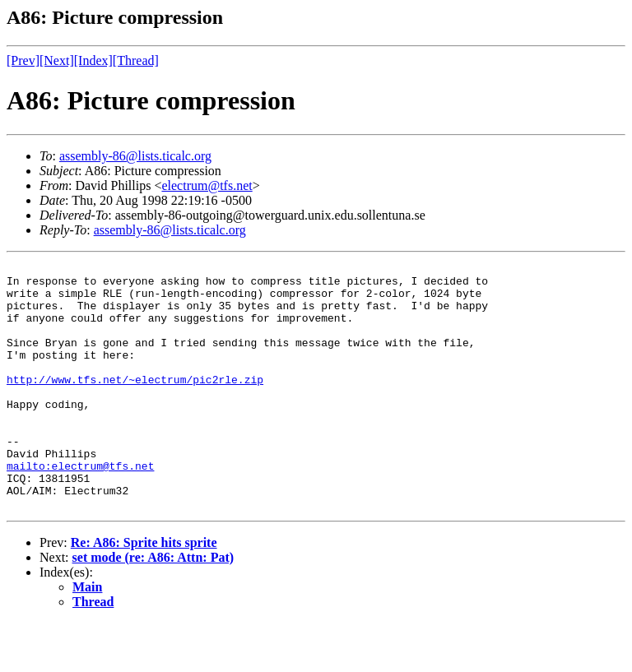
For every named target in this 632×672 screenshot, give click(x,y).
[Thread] (136, 60)
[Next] (57, 60)
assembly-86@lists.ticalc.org (135, 156)
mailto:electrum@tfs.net (80, 507)
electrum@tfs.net (207, 185)
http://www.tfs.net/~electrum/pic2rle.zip (135, 404)
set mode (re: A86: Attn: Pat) (153, 607)
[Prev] (23, 60)
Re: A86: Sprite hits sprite (144, 592)
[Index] (93, 60)
